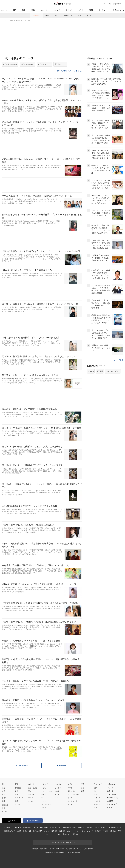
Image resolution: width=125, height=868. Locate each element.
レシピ (83, 831)
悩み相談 (54, 831)
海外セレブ (68, 15)
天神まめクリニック (69, 828)
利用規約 (43, 849)
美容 (119, 831)
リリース (110, 788)
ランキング (103, 10)
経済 (3, 791)
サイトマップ (112, 804)
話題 (82, 791)
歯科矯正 (113, 831)
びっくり (58, 788)
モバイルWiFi (37, 831)
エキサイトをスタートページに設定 (62, 842)
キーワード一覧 (113, 798)
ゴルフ (31, 798)
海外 (24, 10)
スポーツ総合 (33, 788)
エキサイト (120, 4)
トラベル (71, 798)
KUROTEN (17, 828)
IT (42, 798)
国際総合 (5, 805)
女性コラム (72, 791)
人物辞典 (110, 801)
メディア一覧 (112, 795)
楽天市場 (100, 371)
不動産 (105, 831)
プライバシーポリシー (56, 849)
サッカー (31, 795)
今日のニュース (119, 10)
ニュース (4, 10)
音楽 (56, 15)
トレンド (57, 10)
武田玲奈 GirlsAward (10, 64)
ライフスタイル (73, 795)
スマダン (71, 788)
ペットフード (51, 834)
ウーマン (75, 831)
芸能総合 (36, 15)
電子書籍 (75, 834)
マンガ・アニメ (47, 791)
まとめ (89, 15)
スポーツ (44, 10)
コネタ (57, 791)
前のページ (22, 765)
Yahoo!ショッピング (113, 371)
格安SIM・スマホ (115, 828)
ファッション (46, 804)
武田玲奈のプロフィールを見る (70, 71)
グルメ (44, 801)
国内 (15, 10)
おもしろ (69, 10)
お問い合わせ (88, 849)
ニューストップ (109, 4)
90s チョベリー (73, 801)
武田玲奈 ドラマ (60, 64)
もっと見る (118, 360)
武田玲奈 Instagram (28, 64)
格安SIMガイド (9, 831)
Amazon (91, 371)
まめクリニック (55, 828)
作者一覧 (110, 791)
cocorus (47, 831)
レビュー (45, 788)
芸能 (33, 10)
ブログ (97, 828)
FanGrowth (44, 828)
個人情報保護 (70, 849)
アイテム (89, 828)
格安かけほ (27, 831)
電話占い (104, 828)
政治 (3, 795)
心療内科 (81, 828)
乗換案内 (98, 831)
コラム (81, 10)
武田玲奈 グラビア (44, 64)
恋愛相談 (62, 831)
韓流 (80, 15)
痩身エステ (67, 834)
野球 (30, 791)
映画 (47, 15)
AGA (59, 834)
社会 (3, 788)
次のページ (62, 765)
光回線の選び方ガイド (31, 828)
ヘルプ (109, 808)
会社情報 (35, 849)
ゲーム (44, 795)
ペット (57, 798)
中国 (3, 808)
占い (69, 831)
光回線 (19, 831)
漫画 (91, 10)
